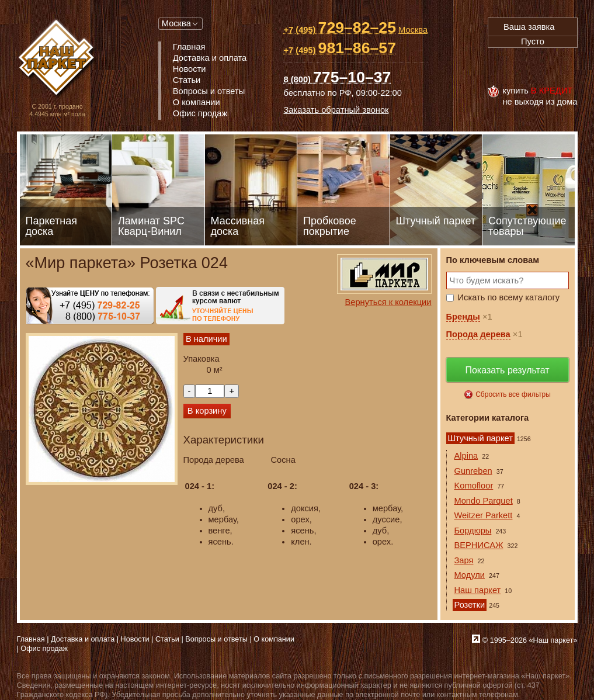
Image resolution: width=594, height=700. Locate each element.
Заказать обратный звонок (336, 110)
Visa (501, 67)
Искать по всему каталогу (509, 297)
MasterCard (526, 67)
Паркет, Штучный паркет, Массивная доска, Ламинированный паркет (58, 59)
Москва (176, 23)
